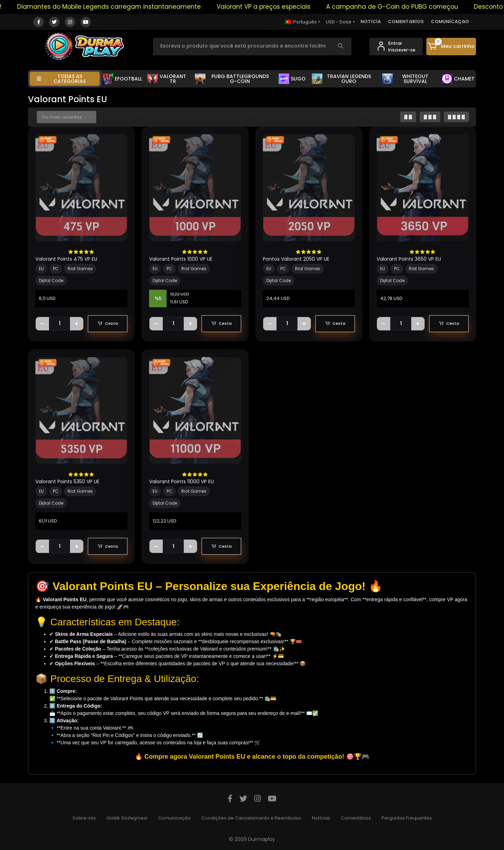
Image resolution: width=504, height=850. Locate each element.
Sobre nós (84, 818)
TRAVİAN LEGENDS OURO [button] (341, 79)
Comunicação (174, 818)
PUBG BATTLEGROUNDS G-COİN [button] (232, 79)
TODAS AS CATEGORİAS (61, 79)
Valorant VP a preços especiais (279, 7)
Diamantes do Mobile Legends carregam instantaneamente (124, 7)
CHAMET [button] (458, 79)
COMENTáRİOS (406, 22)
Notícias (321, 818)
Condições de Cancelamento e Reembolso (251, 818)
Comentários (356, 818)
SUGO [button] (292, 79)
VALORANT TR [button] (167, 79)
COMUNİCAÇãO (450, 22)
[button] (451, 47)
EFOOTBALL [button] (122, 79)
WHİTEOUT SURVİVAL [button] (405, 79)
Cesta (108, 324)
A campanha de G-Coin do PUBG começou (408, 7)
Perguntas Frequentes (407, 818)
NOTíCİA (371, 22)
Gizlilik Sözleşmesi (127, 818)
